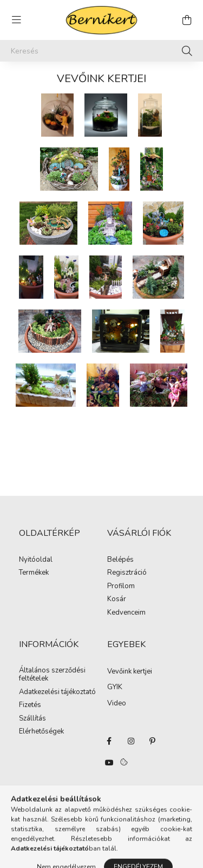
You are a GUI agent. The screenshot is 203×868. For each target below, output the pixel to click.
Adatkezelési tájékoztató (57, 692)
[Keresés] (101, 51)
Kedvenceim (126, 613)
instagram (131, 741)
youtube (109, 763)
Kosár (117, 600)
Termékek (34, 573)
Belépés (120, 560)
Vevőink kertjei (130, 671)
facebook (109, 741)
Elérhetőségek (41, 732)
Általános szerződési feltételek (52, 675)
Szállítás (32, 719)
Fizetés (30, 705)
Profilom (121, 587)
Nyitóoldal (36, 560)
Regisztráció (127, 573)
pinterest (153, 741)
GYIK (115, 687)
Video (117, 703)
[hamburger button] (16, 20)
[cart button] (187, 20)
